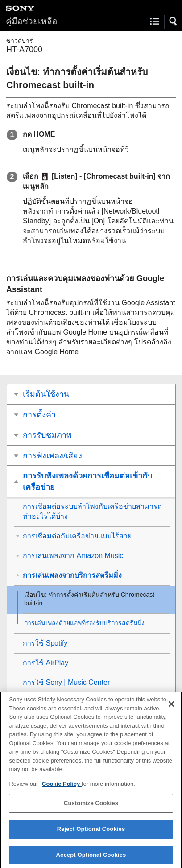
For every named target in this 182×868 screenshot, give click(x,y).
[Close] (171, 709)
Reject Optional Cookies (91, 833)
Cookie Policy (62, 788)
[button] (174, 21)
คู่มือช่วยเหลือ (31, 21)
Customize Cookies (91, 807)
